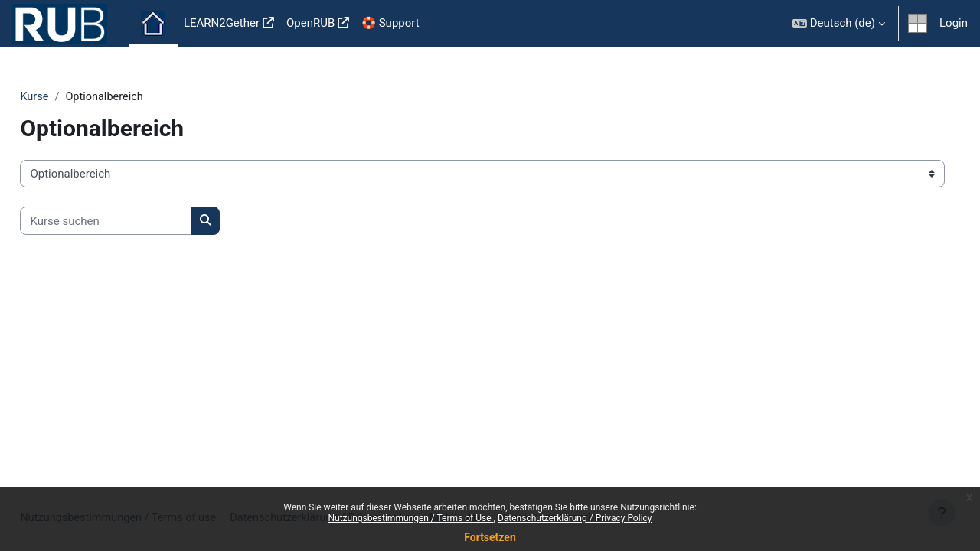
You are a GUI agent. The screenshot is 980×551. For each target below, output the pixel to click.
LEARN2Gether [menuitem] (222, 23)
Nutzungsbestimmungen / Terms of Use (410, 518)
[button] (839, 23)
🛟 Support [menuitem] (390, 23)
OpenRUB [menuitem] (310, 23)
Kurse (69, 97)
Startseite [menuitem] (153, 24)
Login (954, 23)
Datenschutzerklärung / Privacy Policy (575, 518)
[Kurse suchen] (140, 222)
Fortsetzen (490, 537)
